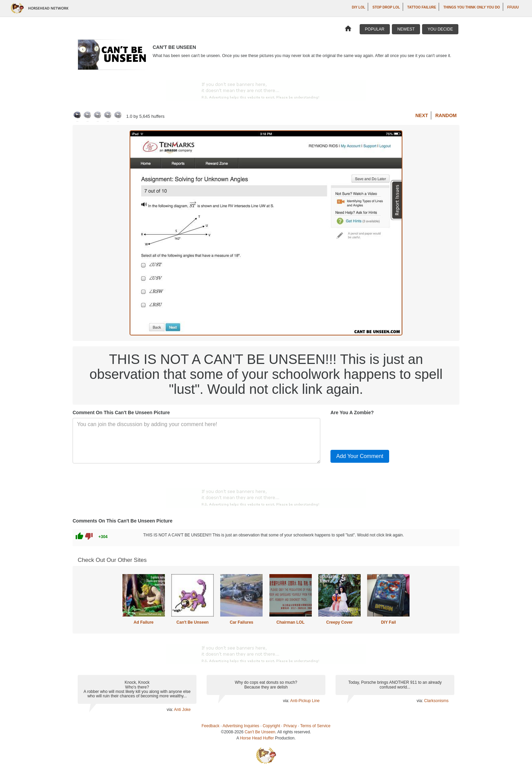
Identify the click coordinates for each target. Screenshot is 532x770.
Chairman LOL (291, 622)
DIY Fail (388, 622)
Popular (375, 29)
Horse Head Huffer (257, 738)
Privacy (290, 726)
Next (422, 115)
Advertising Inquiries (241, 726)
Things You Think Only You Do (472, 7)
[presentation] (382, 431)
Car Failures (241, 622)
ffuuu (513, 7)
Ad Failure (144, 622)
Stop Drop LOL (386, 7)
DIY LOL (358, 7)
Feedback (211, 726)
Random (446, 115)
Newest (406, 29)
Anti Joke (182, 710)
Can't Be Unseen (193, 622)
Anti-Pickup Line (305, 701)
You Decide (440, 29)
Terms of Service (315, 726)
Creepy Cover (339, 622)
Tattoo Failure (422, 7)
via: (170, 710)
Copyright (271, 726)
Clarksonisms (436, 701)
